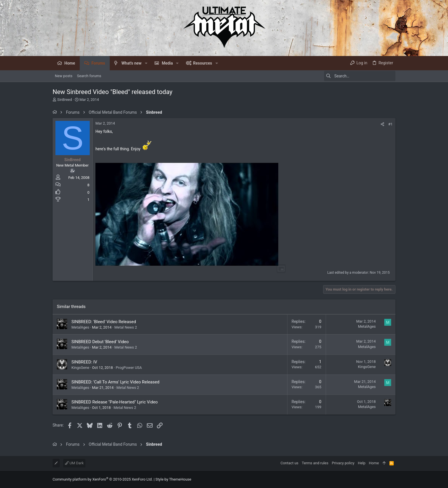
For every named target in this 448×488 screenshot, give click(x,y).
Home (374, 463)
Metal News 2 (126, 327)
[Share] (382, 124)
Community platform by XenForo (103, 479)
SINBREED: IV (84, 362)
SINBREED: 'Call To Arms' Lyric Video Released (115, 382)
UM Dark (74, 463)
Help (362, 463)
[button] (146, 63)
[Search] (360, 76)
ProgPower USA (129, 368)
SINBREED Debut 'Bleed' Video (100, 342)
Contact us (290, 463)
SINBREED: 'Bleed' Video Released (104, 322)
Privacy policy (343, 463)
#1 (390, 124)
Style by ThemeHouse (173, 479)
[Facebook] (393, 479)
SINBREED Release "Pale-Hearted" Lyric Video (115, 402)
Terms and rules (315, 463)
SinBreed (65, 100)
